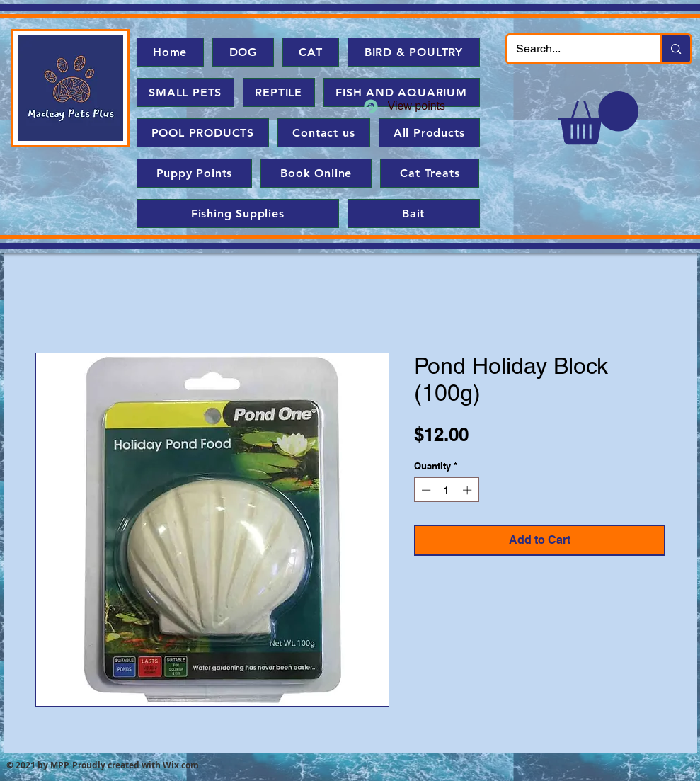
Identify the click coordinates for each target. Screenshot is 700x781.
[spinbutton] (446, 490)
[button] (598, 118)
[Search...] (574, 49)
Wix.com (181, 765)
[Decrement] (425, 490)
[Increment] (469, 490)
